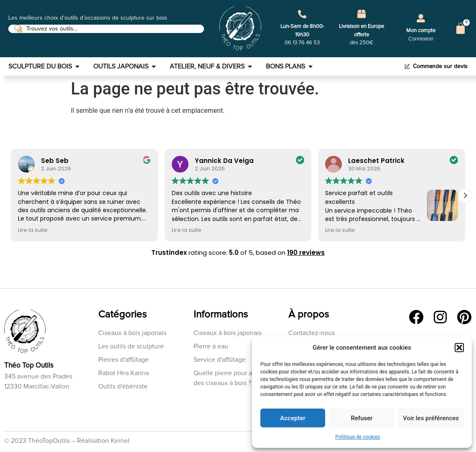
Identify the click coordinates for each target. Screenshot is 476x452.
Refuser (361, 418)
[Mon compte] (421, 18)
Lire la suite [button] (33, 230)
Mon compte (421, 31)
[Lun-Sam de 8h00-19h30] (302, 14)
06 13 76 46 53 (302, 43)
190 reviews (306, 253)
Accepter (293, 418)
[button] (459, 348)
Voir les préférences (431, 418)
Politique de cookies (358, 437)
